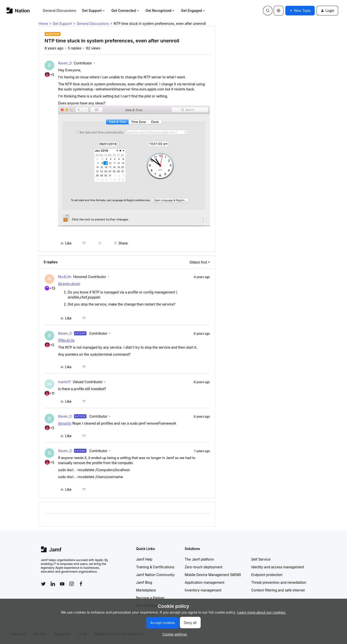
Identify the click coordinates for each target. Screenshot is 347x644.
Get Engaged (193, 10)
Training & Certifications (155, 567)
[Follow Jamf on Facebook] (81, 584)
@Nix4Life (66, 340)
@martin (65, 423)
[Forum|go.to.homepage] (18, 10)
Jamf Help (144, 559)
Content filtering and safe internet (278, 590)
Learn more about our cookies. (262, 612)
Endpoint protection (267, 575)
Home (43, 24)
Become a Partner (150, 598)
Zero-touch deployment (204, 567)
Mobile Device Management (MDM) (213, 575)
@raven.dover (69, 284)
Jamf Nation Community (155, 575)
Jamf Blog (144, 582)
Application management (205, 582)
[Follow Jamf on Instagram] (72, 584)
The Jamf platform (200, 559)
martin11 (64, 382)
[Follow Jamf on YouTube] (62, 584)
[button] (300, 11)
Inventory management (203, 590)
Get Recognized (160, 10)
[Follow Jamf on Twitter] (43, 584)
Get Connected (126, 10)
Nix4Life (65, 277)
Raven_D (65, 63)
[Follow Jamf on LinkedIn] (53, 584)
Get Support (94, 10)
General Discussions (60, 10)
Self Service (261, 559)
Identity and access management (278, 567)
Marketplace (146, 590)
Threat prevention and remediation (279, 582)
